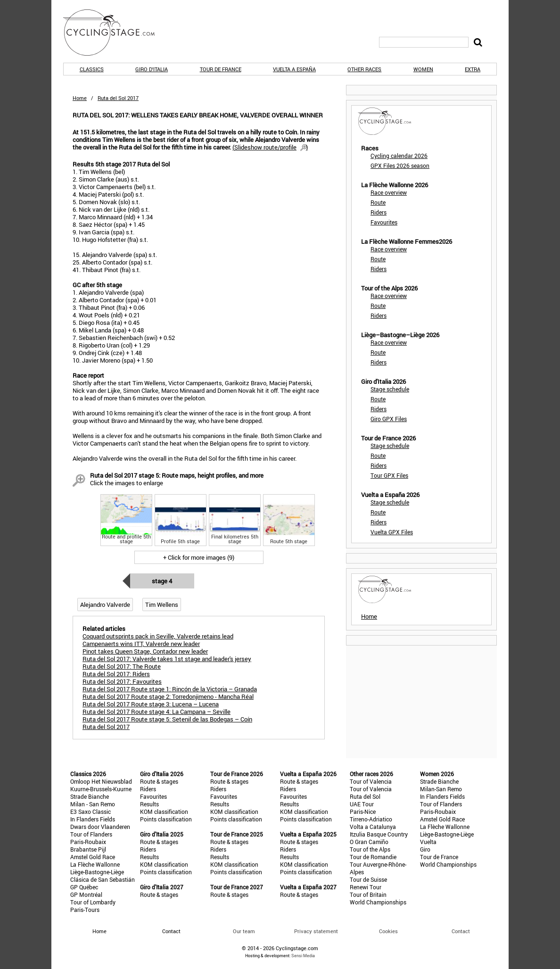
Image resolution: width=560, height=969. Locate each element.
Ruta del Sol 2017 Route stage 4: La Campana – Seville (156, 712)
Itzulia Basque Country (379, 834)
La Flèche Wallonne (95, 864)
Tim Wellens (162, 605)
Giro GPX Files (389, 419)
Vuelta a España (294, 69)
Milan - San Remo (93, 804)
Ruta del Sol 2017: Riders (116, 674)
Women (423, 69)
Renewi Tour (366, 887)
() (270, 147)
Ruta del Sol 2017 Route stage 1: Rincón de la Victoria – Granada (170, 689)
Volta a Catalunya (373, 827)
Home (80, 98)
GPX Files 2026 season (400, 166)
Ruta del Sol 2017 (106, 727)
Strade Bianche (90, 796)
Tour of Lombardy (93, 902)
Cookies (388, 931)
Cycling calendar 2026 (399, 156)
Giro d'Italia (152, 69)
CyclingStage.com (115, 33)
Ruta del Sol (365, 796)
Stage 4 (162, 581)
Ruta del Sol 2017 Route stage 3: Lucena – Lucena (151, 704)
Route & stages (159, 781)
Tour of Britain (368, 894)
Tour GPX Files (389, 475)
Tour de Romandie (373, 857)
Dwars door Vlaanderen (100, 827)
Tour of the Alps (370, 849)
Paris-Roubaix (88, 842)
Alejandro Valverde (105, 605)
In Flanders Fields (93, 819)
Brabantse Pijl (88, 849)
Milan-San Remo (441, 789)
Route (378, 202)
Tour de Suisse (368, 879)
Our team (244, 931)
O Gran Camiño (369, 842)
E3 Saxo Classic (91, 812)
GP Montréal (86, 894)
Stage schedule (390, 389)
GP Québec (84, 887)
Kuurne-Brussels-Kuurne (101, 789)
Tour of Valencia (371, 781)
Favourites (384, 222)
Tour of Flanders (91, 834)
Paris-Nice (363, 812)
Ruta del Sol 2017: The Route (122, 666)
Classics (92, 69)
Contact (461, 931)
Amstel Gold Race (93, 857)
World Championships (378, 902)
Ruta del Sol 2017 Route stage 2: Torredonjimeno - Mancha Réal (168, 696)
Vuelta (428, 842)
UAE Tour (362, 804)
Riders (379, 212)
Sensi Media (303, 956)
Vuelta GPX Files (392, 532)
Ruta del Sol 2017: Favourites (122, 681)
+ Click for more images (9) (199, 557)
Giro (425, 849)
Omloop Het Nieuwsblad (101, 781)
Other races (364, 69)
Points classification (166, 819)
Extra (473, 69)
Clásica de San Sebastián (103, 879)
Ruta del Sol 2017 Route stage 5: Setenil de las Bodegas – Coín (167, 719)
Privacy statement (316, 931)
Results (149, 804)
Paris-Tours (85, 910)
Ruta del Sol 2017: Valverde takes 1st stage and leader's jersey (167, 659)
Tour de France (221, 69)
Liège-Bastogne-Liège (97, 872)
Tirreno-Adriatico (371, 819)
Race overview (389, 192)
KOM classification (164, 812)
